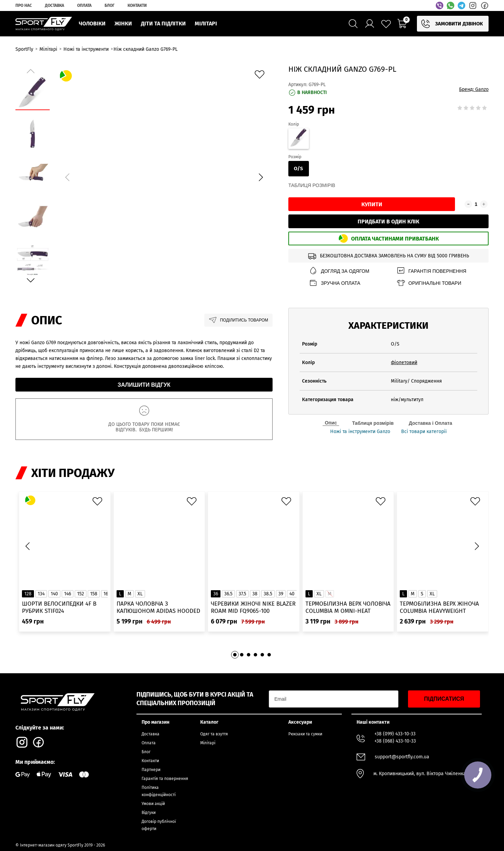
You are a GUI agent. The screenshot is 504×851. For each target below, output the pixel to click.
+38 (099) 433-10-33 (395, 734)
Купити (372, 204)
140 (54, 594)
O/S (298, 168)
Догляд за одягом (339, 271)
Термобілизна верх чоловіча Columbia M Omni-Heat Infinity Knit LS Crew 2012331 (348, 608)
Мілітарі (208, 743)
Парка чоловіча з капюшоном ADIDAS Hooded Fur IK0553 (158, 608)
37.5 (242, 594)
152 (81, 594)
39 (281, 594)
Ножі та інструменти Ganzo (360, 432)
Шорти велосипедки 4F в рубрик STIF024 (59, 607)
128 (28, 594)
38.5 (268, 594)
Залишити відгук (144, 385)
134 (41, 594)
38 (255, 594)
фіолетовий (404, 363)
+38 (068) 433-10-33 (395, 741)
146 (68, 594)
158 (94, 594)
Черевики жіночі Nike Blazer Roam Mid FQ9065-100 (253, 607)
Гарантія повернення (431, 271)
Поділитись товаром (238, 320)
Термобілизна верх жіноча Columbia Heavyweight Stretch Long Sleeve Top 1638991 (439, 608)
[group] (164, 176)
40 (292, 594)
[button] (261, 177)
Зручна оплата (335, 283)
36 (216, 594)
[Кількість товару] (476, 204)
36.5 (228, 594)
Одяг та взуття (214, 734)
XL (140, 594)
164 (107, 594)
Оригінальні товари (429, 283)
